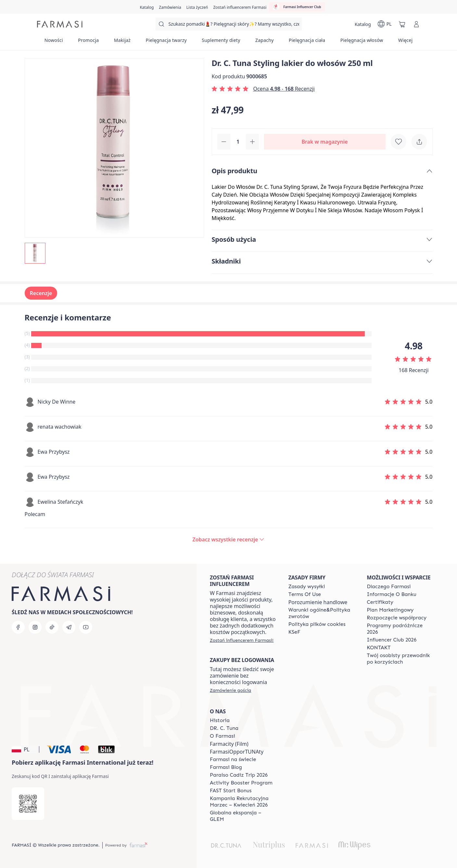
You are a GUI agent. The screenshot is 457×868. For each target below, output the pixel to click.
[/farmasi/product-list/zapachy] (265, 42)
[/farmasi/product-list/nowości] (54, 42)
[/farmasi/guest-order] (230, 690)
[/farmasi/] (60, 24)
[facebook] (18, 627)
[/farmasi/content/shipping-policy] (307, 587)
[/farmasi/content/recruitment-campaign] (243, 802)
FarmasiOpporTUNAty (237, 752)
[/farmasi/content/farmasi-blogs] (226, 767)
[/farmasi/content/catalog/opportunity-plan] (390, 610)
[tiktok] (52, 627)
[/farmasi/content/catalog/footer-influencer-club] (392, 640)
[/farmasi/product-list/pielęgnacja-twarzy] (166, 42)
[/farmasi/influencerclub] (297, 7)
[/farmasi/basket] (402, 24)
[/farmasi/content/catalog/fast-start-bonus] (231, 791)
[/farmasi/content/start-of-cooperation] (397, 618)
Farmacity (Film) (229, 744)
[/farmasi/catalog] (147, 7)
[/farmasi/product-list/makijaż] (122, 42)
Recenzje (41, 293)
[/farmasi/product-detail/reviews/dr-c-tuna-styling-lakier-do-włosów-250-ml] (229, 539)
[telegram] (69, 627)
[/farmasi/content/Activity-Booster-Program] (241, 783)
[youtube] (86, 627)
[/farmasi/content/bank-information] (391, 594)
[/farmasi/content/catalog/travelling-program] (400, 629)
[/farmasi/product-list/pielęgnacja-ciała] (307, 42)
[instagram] (35, 627)
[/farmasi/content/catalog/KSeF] (294, 632)
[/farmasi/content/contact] (379, 648)
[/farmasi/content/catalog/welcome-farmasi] (400, 659)
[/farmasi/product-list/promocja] (89, 42)
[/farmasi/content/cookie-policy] (317, 624)
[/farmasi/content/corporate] (233, 759)
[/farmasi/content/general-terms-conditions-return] (322, 613)
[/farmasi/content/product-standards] (380, 602)
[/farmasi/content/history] (220, 720)
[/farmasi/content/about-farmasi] (389, 587)
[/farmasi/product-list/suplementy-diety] (221, 42)
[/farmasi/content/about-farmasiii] (222, 736)
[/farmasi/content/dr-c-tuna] (224, 728)
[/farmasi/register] (170, 7)
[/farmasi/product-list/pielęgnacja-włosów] (362, 42)
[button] (24, 749)
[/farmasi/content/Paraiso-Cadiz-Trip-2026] (239, 775)
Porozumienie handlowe (318, 602)
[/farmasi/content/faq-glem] (243, 816)
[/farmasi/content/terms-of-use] (305, 594)
